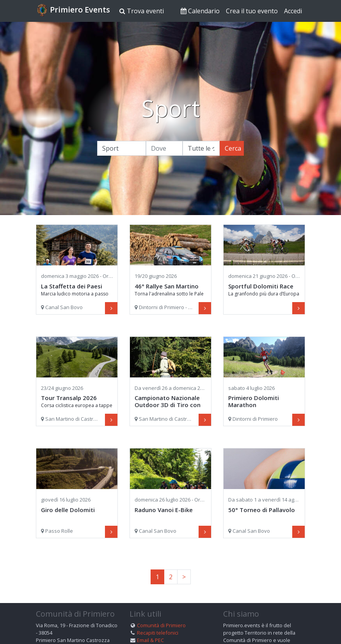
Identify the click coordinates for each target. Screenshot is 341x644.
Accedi (293, 11)
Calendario (200, 11)
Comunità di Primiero (161, 625)
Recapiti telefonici (158, 633)
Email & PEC (150, 640)
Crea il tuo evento (252, 11)
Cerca (233, 148)
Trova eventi (142, 11)
